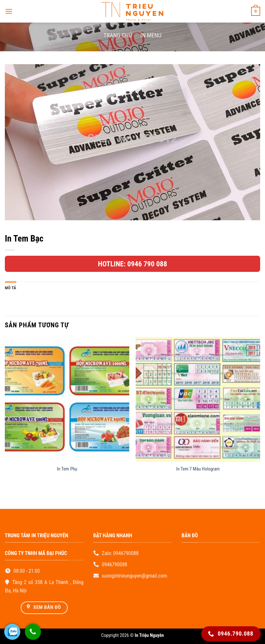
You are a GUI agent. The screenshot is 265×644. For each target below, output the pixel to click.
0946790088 (126, 553)
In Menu (151, 35)
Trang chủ (118, 35)
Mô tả (10, 288)
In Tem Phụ (67, 469)
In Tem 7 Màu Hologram (198, 469)
